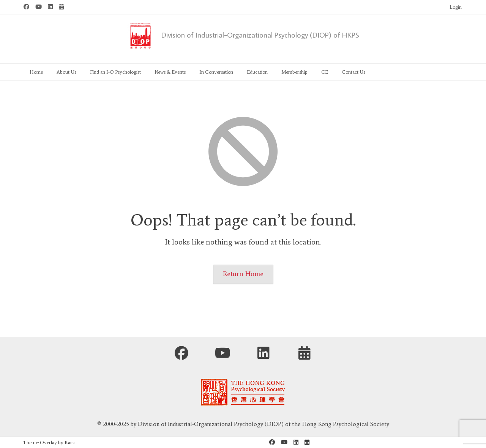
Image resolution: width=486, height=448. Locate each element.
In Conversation (216, 72)
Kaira (70, 442)
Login (456, 7)
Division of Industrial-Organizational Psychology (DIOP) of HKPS (260, 35)
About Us (66, 72)
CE (325, 72)
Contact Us (353, 72)
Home (36, 72)
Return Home (243, 274)
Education (257, 72)
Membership (294, 72)
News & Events (170, 72)
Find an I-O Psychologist (115, 72)
